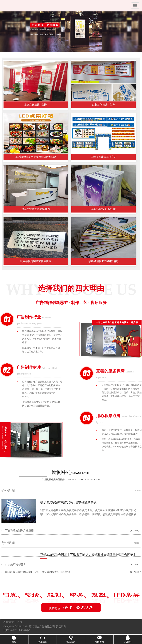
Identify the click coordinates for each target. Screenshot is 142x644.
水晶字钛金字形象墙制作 (36, 209)
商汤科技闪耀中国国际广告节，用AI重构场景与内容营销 (38, 572)
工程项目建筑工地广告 (106, 157)
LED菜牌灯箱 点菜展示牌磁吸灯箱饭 (36, 157)
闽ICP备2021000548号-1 (17, 630)
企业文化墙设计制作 (106, 105)
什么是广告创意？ (16, 564)
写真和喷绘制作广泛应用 (19, 531)
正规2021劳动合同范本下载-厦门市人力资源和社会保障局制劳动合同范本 (88, 555)
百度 (20, 622)
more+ (137, 490)
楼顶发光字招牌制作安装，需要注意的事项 (68, 502)
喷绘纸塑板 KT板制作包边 (106, 261)
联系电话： (71, 608)
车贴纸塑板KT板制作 (106, 209)
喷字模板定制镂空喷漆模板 (36, 261)
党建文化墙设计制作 (36, 105)
